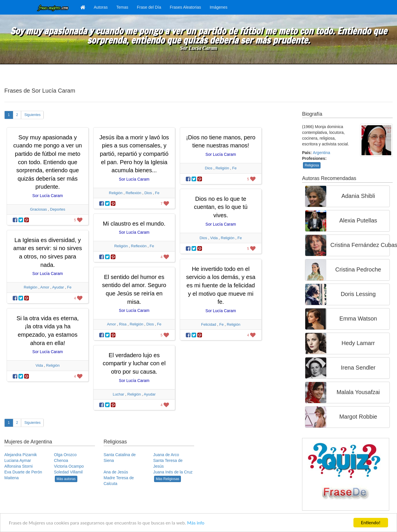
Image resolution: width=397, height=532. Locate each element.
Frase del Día (149, 7)
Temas (122, 7)
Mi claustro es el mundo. (134, 224)
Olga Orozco (65, 455)
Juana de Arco (166, 455)
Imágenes (219, 7)
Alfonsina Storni (18, 466)
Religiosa (312, 165)
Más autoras (66, 479)
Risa (123, 324)
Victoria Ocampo (69, 466)
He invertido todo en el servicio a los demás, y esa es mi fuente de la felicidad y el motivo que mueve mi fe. (221, 285)
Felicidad (209, 324)
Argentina (321, 153)
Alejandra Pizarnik (21, 455)
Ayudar (58, 287)
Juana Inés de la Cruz (173, 472)
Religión (116, 193)
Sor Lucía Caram (198, 48)
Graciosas (39, 209)
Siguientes (32, 115)
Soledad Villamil (68, 472)
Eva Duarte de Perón (23, 472)
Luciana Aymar (18, 460)
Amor (45, 287)
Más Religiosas (167, 479)
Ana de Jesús (116, 472)
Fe (157, 193)
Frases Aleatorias (186, 7)
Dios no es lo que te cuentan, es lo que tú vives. (221, 207)
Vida (214, 238)
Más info (196, 523)
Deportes (58, 209)
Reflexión (133, 193)
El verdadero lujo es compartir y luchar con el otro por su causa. (134, 363)
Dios (148, 193)
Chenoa (61, 460)
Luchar (119, 394)
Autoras (101, 7)
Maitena (12, 478)
